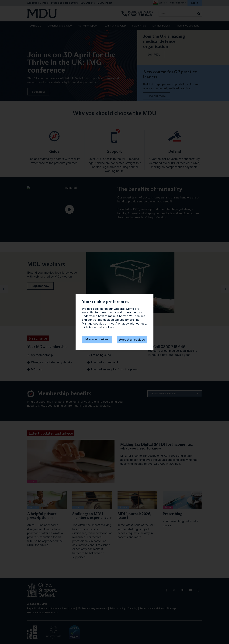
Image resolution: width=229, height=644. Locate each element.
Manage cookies (97, 339)
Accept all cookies (132, 340)
